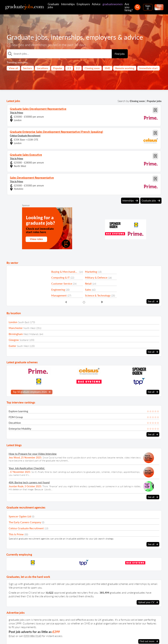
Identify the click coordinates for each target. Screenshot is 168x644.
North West (29, 328)
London (13, 322)
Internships (68, 4)
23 (9, 45)
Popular (58, 68)
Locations (43, 68)
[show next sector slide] (102, 302)
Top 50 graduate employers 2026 (32, 392)
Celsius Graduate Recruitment (25, 136)
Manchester (16, 328)
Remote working (125, 68)
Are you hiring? (129, 7)
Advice (96, 4)
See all (153, 301)
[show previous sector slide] (66, 302)
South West (23, 346)
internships (67, 37)
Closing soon (92, 68)
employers (101, 37)
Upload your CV (148, 602)
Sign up (159, 7)
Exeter (12, 346)
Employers (83, 4)
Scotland (24, 340)
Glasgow (14, 340)
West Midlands (31, 334)
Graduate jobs (53, 6)
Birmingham (16, 334)
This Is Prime (16, 113)
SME (107, 68)
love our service (45, 623)
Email (12, 636)
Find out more (149, 641)
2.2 (78, 68)
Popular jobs (154, 101)
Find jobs (120, 54)
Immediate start (148, 68)
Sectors (27, 68)
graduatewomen (113, 4)
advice (134, 37)
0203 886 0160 (32, 636)
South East (24, 322)
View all (13, 68)
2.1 (69, 68)
